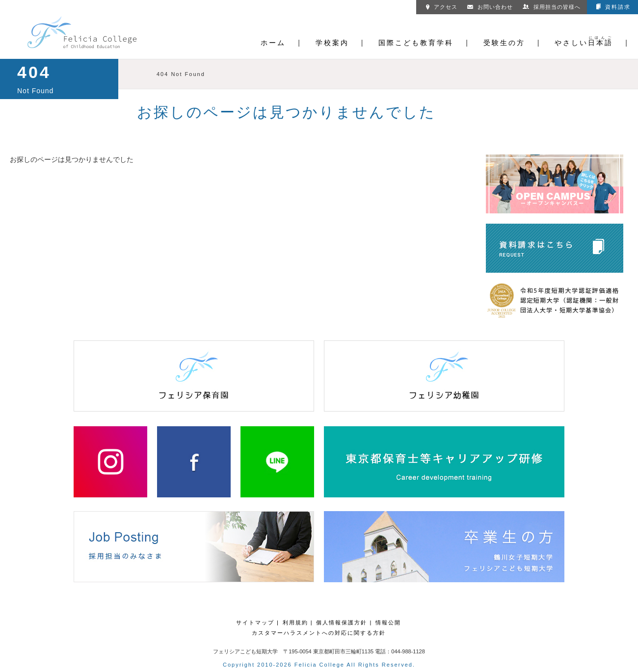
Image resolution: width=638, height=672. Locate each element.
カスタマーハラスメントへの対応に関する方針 (319, 633)
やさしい (584, 43)
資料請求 (613, 7)
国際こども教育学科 (416, 43)
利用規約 (295, 622)
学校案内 (332, 43)
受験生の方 (504, 43)
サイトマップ (255, 622)
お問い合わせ (490, 7)
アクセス (442, 7)
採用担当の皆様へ (552, 7)
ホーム (273, 43)
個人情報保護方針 (342, 622)
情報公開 (388, 622)
